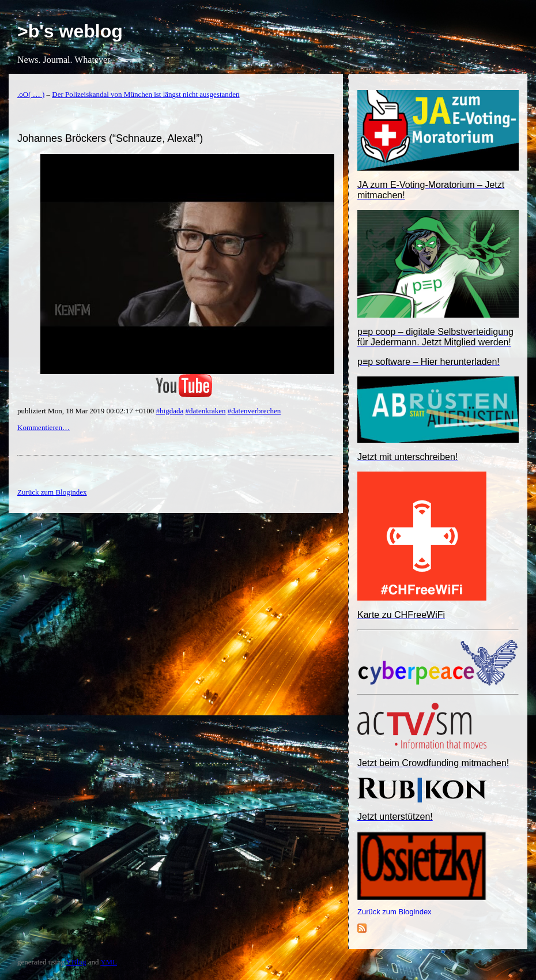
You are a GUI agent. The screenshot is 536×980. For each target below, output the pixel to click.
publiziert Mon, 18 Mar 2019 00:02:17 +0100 (87, 411)
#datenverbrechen (254, 411)
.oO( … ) (31, 94)
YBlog (76, 962)
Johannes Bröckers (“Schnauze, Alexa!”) (110, 138)
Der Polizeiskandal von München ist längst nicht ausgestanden (146, 94)
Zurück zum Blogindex (395, 912)
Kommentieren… (44, 427)
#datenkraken (206, 411)
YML (109, 962)
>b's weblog (70, 31)
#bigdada (170, 411)
